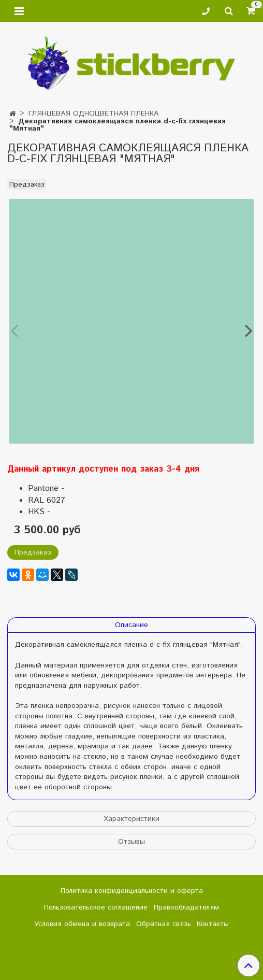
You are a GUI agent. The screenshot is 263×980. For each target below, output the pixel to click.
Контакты (213, 924)
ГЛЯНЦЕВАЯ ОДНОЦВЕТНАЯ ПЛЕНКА (93, 113)
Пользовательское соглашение (96, 907)
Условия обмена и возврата (82, 924)
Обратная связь (164, 924)
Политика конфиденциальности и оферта (132, 891)
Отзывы (131, 842)
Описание (131, 625)
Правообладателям (186, 907)
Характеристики (131, 819)
